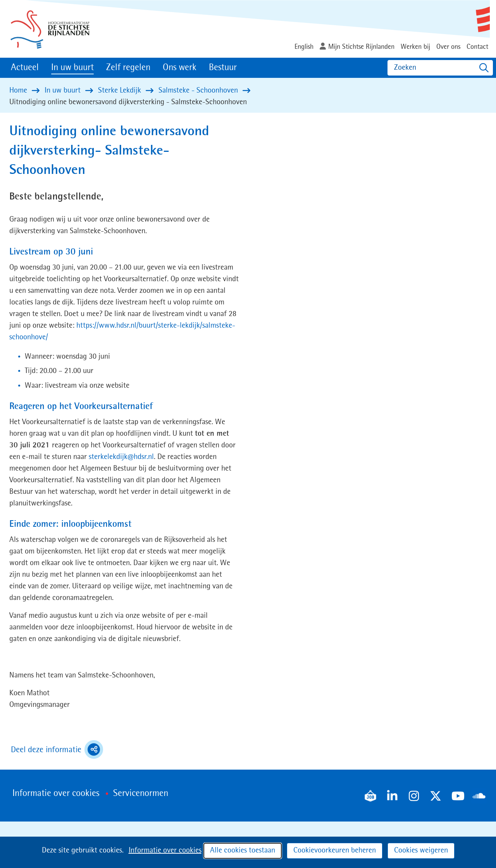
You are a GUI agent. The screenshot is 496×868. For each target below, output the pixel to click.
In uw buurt (72, 68)
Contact (477, 47)
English (304, 47)
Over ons (448, 47)
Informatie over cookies (165, 851)
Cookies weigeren (421, 851)
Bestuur (223, 68)
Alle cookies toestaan (243, 851)
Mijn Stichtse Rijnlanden (361, 47)
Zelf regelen (128, 68)
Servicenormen (141, 794)
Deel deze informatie (57, 749)
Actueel (25, 68)
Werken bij (415, 47)
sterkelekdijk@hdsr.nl (121, 457)
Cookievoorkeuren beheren (335, 851)
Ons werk (180, 68)
